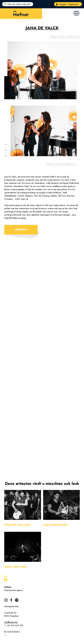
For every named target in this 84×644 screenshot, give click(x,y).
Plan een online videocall (19, 4)
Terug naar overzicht (64, 37)
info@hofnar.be (11, 622)
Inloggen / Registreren (68, 4)
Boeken (21, 230)
